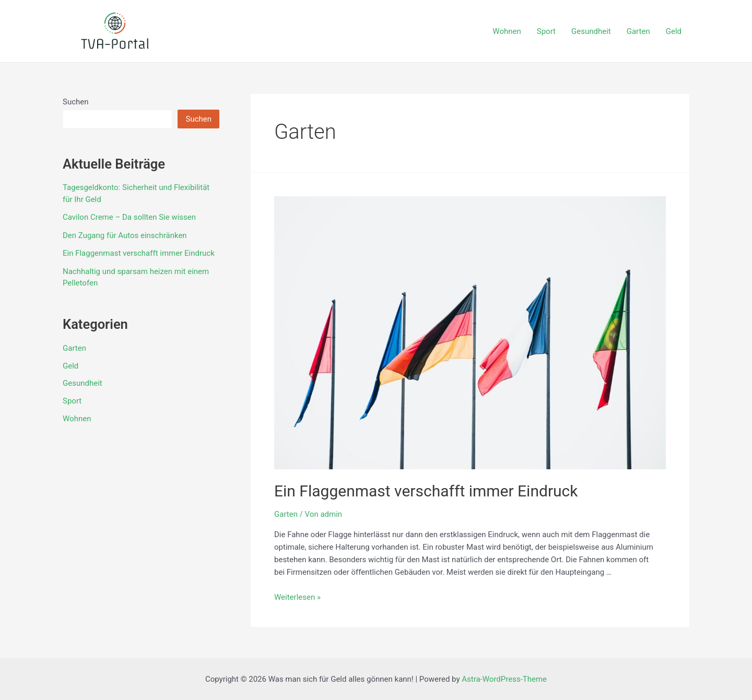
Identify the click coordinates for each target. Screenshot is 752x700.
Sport (546, 31)
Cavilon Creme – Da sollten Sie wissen (129, 217)
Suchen (76, 102)
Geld (674, 31)
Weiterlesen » (297, 597)
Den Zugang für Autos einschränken (125, 235)
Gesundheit (591, 31)
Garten (638, 31)
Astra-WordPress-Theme (504, 679)
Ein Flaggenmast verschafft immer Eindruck (139, 253)
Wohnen (507, 31)
